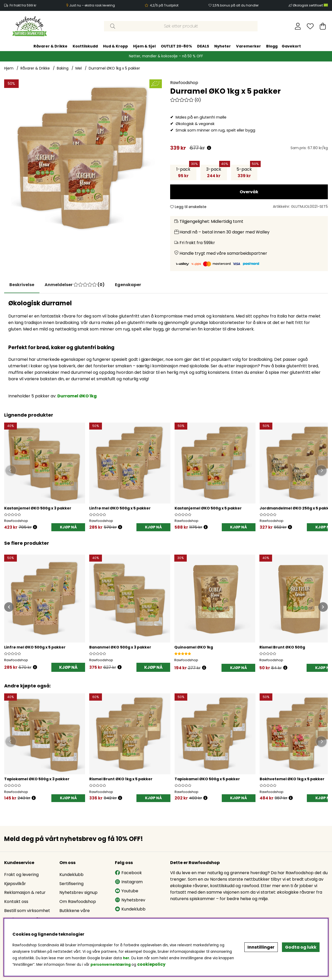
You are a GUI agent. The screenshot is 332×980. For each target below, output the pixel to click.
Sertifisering (71, 884)
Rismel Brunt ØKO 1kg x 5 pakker (121, 779)
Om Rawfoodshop (78, 902)
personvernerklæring (111, 965)
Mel (79, 68)
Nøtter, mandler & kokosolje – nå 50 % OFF (166, 56)
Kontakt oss (16, 902)
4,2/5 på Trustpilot (164, 5)
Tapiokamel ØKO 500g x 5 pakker (207, 779)
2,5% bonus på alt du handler (236, 5)
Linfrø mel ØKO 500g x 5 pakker (120, 508)
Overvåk (249, 192)
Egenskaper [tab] (128, 285)
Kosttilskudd (85, 46)
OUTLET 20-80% (176, 46)
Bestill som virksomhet (27, 911)
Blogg (272, 46)
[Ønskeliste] (310, 26)
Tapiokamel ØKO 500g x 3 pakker (37, 779)
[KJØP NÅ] (238, 668)
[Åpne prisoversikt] (209, 148)
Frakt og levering (21, 875)
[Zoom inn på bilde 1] (83, 158)
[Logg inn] (298, 26)
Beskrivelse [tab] (22, 285)
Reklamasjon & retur (25, 892)
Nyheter (223, 46)
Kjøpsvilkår (15, 884)
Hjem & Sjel (144, 46)
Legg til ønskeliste (188, 207)
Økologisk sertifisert (310, 5)
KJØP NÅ (68, 527)
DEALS (203, 46)
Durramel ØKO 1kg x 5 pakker (114, 68)
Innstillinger (261, 947)
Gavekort (291, 46)
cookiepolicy (151, 964)
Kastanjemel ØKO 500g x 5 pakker (208, 508)
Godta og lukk (301, 947)
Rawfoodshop (184, 83)
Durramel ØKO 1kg (77, 396)
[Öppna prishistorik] (35, 527)
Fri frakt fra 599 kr (23, 5)
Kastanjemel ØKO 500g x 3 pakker (38, 508)
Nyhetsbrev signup (78, 892)
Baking (63, 68)
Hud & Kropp (115, 46)
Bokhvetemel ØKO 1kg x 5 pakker (292, 779)
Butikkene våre (75, 911)
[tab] (75, 285)
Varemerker (248, 46)
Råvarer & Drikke (50, 46)
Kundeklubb (71, 875)
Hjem (9, 68)
